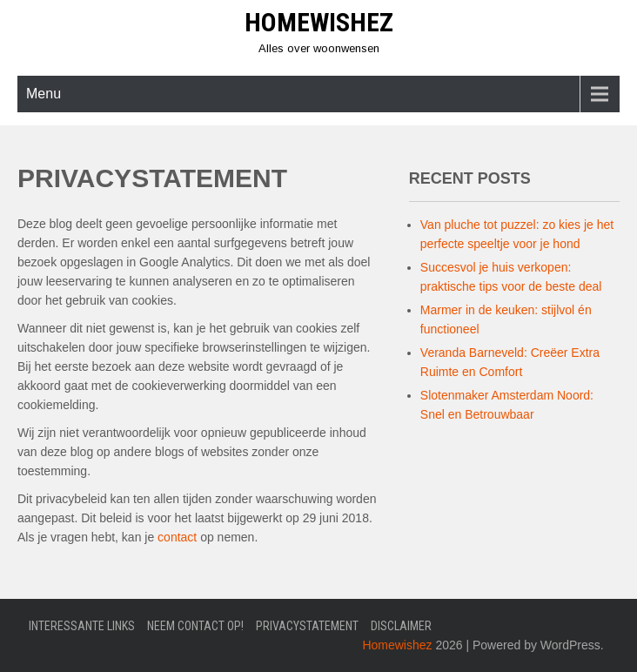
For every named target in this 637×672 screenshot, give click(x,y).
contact (177, 537)
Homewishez (319, 22)
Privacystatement (307, 626)
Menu (44, 94)
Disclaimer (401, 626)
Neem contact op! (195, 626)
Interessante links (82, 626)
